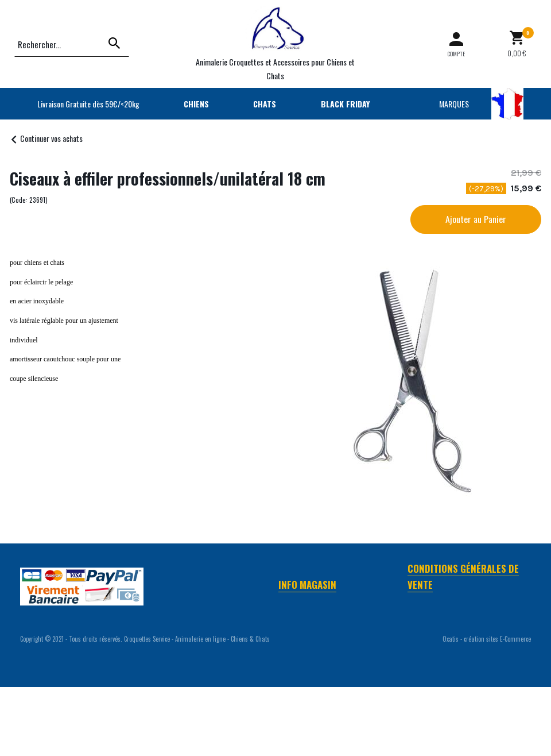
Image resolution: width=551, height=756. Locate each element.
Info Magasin (307, 585)
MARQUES (454, 104)
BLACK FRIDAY (345, 104)
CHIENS (196, 104)
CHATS (265, 104)
